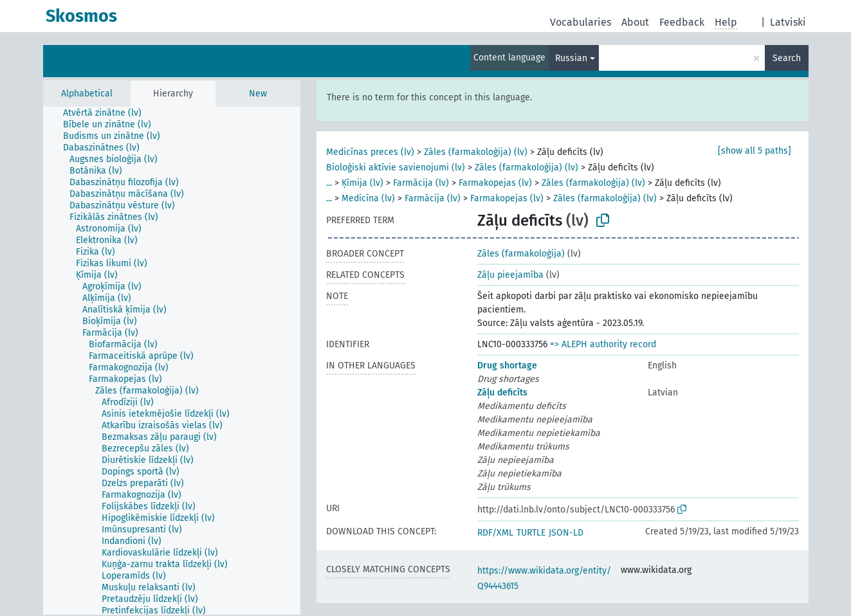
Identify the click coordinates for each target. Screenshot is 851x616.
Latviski (788, 22)
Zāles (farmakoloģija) (521, 254)
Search (787, 58)
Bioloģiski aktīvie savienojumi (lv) (396, 168)
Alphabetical (87, 94)
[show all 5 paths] (755, 151)
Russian (571, 58)
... (329, 183)
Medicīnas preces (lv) (370, 152)
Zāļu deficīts (502, 393)
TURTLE (531, 533)
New (258, 94)
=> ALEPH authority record (603, 344)
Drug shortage (507, 366)
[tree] (172, 361)
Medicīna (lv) (368, 198)
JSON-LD (566, 533)
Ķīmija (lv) (362, 183)
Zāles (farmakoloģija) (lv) (476, 152)
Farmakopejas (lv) (495, 183)
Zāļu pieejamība (510, 275)
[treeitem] (108, 113)
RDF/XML (495, 533)
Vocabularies (581, 22)
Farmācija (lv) (421, 183)
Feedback (682, 22)
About (635, 22)
